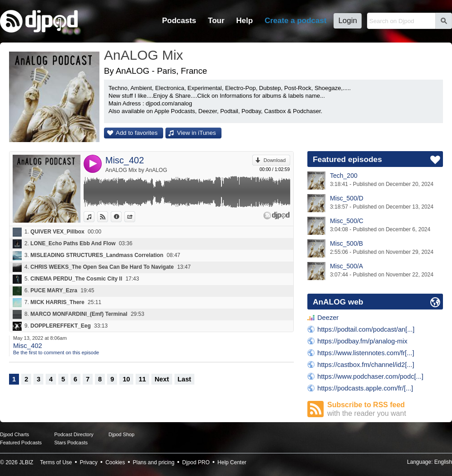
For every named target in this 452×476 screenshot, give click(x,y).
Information (121, 217)
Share (135, 217)
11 (142, 379)
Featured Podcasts (21, 443)
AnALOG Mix (144, 55)
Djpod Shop (122, 434)
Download (275, 160)
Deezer (328, 318)
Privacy (89, 462)
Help (245, 21)
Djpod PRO (196, 462)
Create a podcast (295, 21)
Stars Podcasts (71, 443)
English (443, 462)
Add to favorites (137, 133)
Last (184, 379)
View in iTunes (197, 133)
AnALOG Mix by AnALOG (136, 170)
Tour (216, 21)
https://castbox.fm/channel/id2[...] (366, 365)
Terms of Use (56, 462)
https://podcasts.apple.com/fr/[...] (365, 388)
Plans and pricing (154, 462)
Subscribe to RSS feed (385, 409)
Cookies (115, 462)
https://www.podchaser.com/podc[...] (370, 376)
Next (162, 379)
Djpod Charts (14, 434)
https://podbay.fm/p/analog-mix (362, 341)
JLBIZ (26, 462)
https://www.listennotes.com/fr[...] (366, 353)
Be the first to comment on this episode (56, 352)
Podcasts (179, 21)
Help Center (232, 462)
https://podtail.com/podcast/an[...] (366, 329)
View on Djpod (108, 217)
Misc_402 (125, 160)
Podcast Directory (74, 434)
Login (348, 21)
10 (126, 379)
